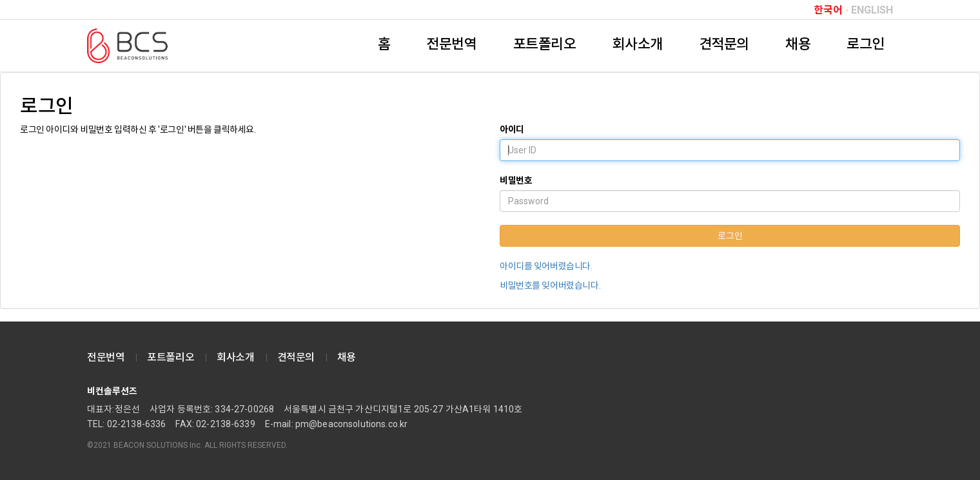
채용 (798, 44)
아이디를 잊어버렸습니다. (546, 266)
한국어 (828, 10)
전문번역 (451, 44)
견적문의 (724, 44)
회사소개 (637, 44)
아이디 (512, 130)
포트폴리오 (545, 44)
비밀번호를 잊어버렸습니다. (550, 285)
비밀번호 (516, 180)
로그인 (866, 44)
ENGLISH (872, 10)
